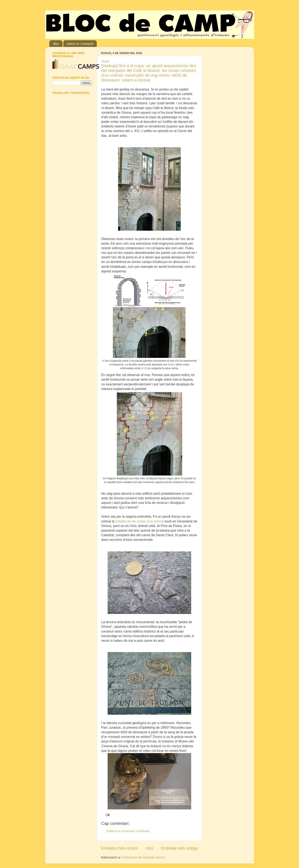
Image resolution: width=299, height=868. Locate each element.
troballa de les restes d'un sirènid (140, 521)
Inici (150, 848)
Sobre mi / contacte (80, 44)
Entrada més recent (120, 848)
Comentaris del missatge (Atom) (143, 857)
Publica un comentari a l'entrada (128, 831)
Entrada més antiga (180, 848)
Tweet (105, 61)
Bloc (56, 44)
